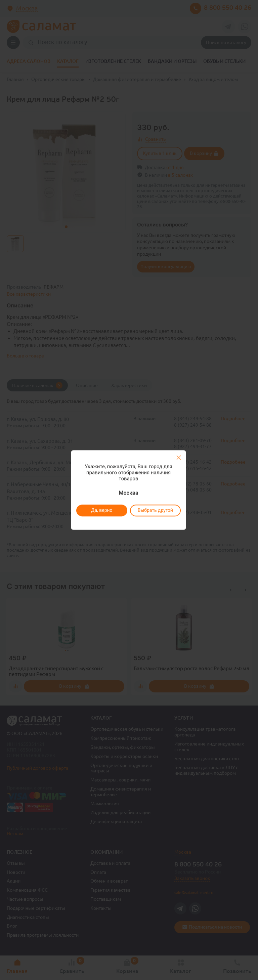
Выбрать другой (155, 510)
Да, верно (101, 510)
